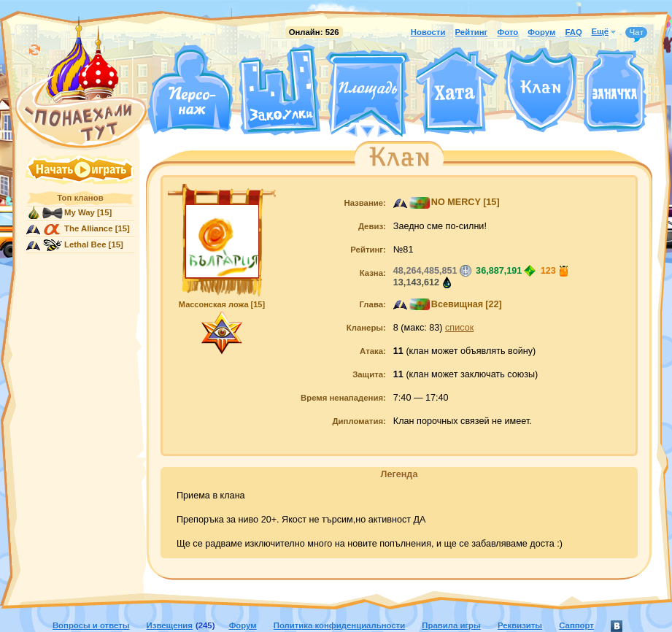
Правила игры (451, 625)
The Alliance (89, 228)
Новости (428, 32)
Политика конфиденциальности (339, 625)
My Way (80, 212)
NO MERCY (456, 202)
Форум (541, 32)
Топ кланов (80, 198)
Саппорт (576, 625)
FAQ (573, 32)
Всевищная (457, 304)
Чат (636, 33)
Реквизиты (520, 625)
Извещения (170, 625)
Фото (507, 32)
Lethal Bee (85, 244)
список (459, 328)
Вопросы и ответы (91, 625)
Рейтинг (472, 32)
